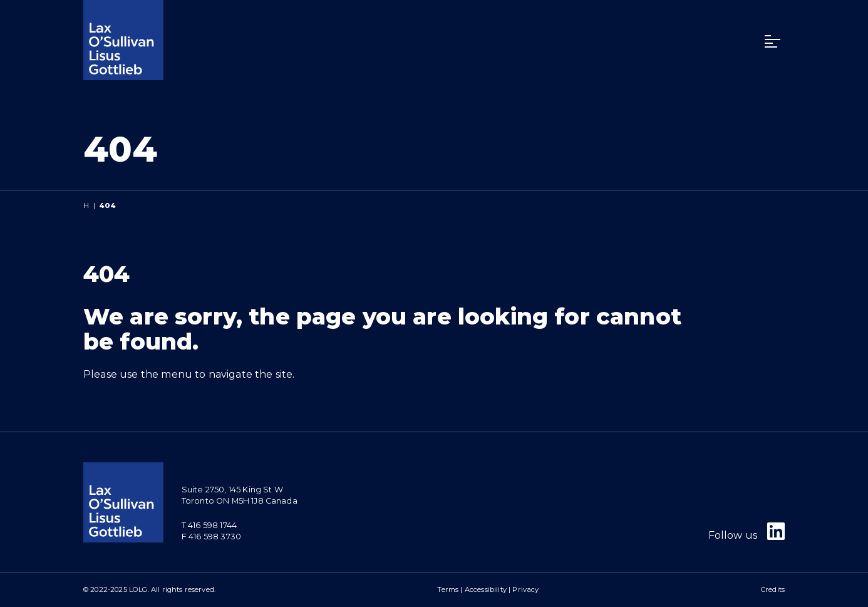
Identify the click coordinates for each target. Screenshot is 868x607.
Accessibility (486, 589)
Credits (773, 589)
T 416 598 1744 (209, 525)
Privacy (525, 589)
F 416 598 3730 (211, 537)
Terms (448, 589)
